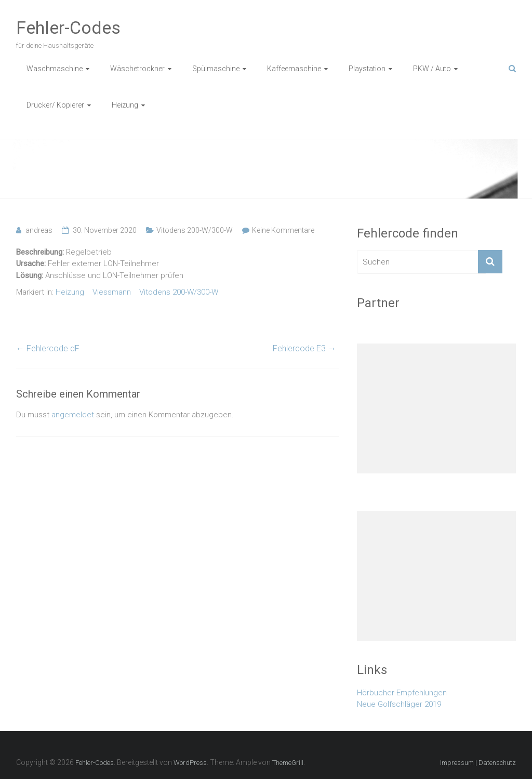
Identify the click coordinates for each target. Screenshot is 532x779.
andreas (39, 230)
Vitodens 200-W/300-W (195, 230)
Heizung (125, 105)
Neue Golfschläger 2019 (399, 704)
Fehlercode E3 (304, 348)
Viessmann (112, 292)
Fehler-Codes (68, 28)
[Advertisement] (436, 408)
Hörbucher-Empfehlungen (402, 693)
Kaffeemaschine (294, 69)
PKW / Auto (432, 69)
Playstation (367, 69)
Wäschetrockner (137, 69)
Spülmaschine (216, 69)
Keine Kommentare (283, 230)
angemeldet (73, 415)
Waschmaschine (55, 69)
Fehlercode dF (48, 348)
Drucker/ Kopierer (55, 105)
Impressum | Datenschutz (478, 763)
